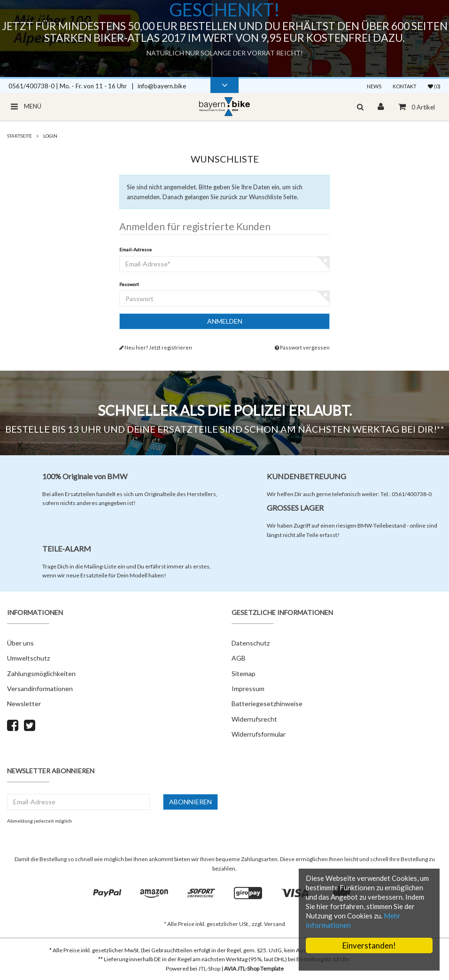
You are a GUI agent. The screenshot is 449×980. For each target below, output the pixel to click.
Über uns (20, 643)
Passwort (129, 284)
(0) (434, 86)
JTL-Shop (209, 968)
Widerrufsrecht (254, 719)
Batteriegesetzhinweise (267, 704)
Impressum (248, 688)
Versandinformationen (40, 688)
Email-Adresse (135, 249)
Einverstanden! (369, 945)
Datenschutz (251, 643)
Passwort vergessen (302, 347)
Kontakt (405, 86)
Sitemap (244, 673)
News (374, 86)
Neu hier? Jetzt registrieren (156, 347)
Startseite (19, 136)
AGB (239, 658)
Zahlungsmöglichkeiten (41, 673)
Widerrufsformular (259, 734)
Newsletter (24, 704)
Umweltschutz (28, 658)
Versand (275, 924)
